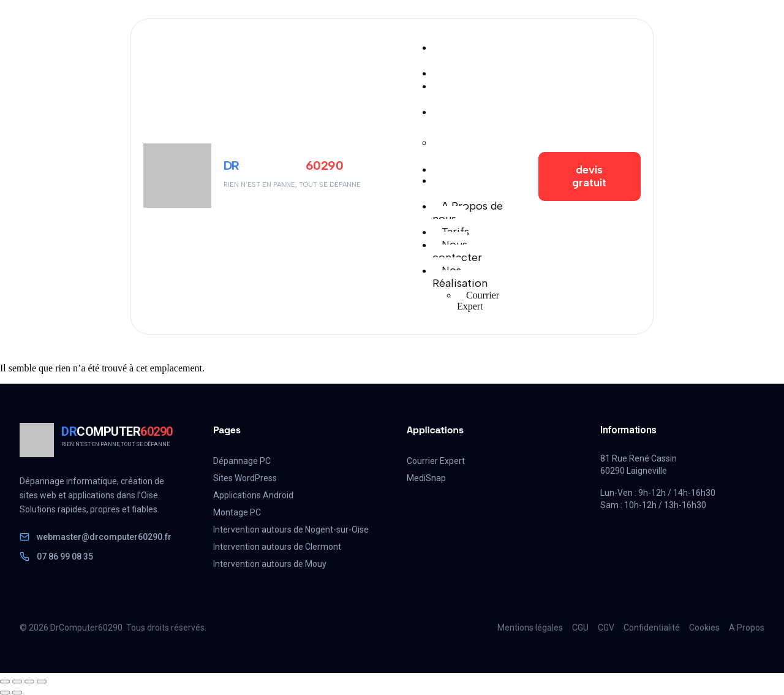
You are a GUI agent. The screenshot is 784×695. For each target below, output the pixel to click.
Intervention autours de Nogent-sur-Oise (291, 530)
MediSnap (426, 478)
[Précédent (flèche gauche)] (5, 693)
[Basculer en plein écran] (17, 682)
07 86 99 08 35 (56, 556)
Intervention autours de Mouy (270, 564)
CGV (606, 628)
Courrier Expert (436, 461)
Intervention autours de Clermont (277, 547)
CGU (580, 628)
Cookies (704, 628)
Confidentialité (652, 628)
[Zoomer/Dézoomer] (5, 682)
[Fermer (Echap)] (42, 682)
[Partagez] (29, 682)
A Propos (747, 628)
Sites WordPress (245, 478)
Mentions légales (530, 628)
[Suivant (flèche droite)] (17, 693)
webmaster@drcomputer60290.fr (96, 537)
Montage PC (237, 512)
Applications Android (253, 495)
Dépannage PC (242, 461)
